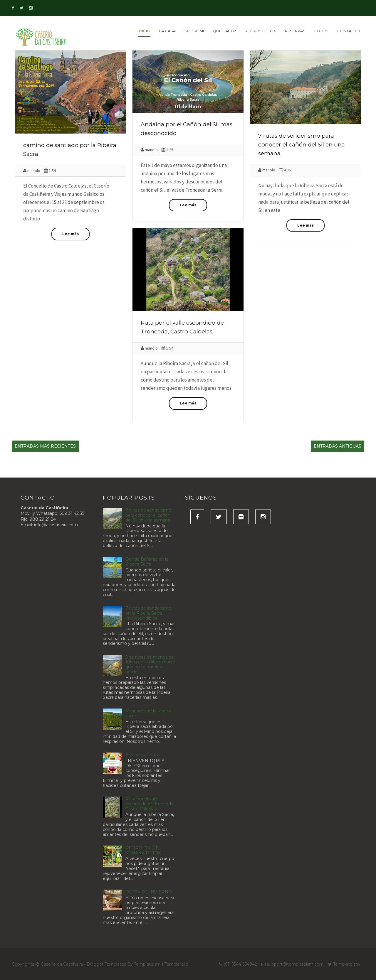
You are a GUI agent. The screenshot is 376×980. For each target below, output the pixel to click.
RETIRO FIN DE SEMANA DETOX (143, 850)
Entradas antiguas (338, 446)
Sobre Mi (194, 31)
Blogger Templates (106, 964)
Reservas (295, 31)
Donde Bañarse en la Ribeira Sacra (147, 562)
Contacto (349, 31)
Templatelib (176, 964)
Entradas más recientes (45, 446)
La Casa (167, 31)
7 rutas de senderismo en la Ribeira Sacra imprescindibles (148, 613)
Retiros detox (260, 31)
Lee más (70, 234)
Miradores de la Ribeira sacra (148, 713)
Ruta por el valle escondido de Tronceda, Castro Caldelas (150, 804)
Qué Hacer (224, 31)
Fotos (321, 31)
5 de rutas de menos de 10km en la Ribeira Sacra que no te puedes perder (150, 664)
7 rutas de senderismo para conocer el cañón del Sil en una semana (302, 145)
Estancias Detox (142, 755)
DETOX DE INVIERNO (149, 892)
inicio (144, 31)
